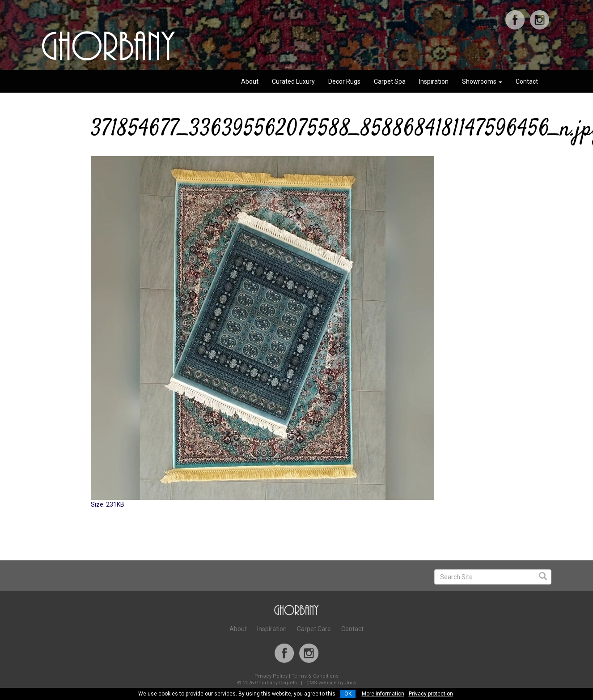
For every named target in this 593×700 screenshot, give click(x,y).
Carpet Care (314, 629)
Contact (527, 81)
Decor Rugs (344, 81)
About (250, 81)
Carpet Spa (390, 81)
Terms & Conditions (315, 676)
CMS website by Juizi (331, 683)
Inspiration (434, 81)
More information (383, 694)
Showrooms (482, 81)
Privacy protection (431, 694)
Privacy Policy (271, 676)
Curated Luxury (293, 81)
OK (348, 694)
